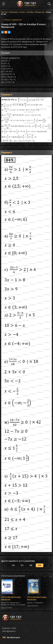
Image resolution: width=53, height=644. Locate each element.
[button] (48, 565)
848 (31, 565)
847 (22, 565)
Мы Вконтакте (13, 638)
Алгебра (30, 12)
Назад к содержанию (13, 20)
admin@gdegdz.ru (9, 631)
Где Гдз (4, 12)
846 (13, 565)
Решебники (13, 12)
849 (40, 565)
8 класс (22, 12)
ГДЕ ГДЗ (27, 4)
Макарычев (40, 12)
